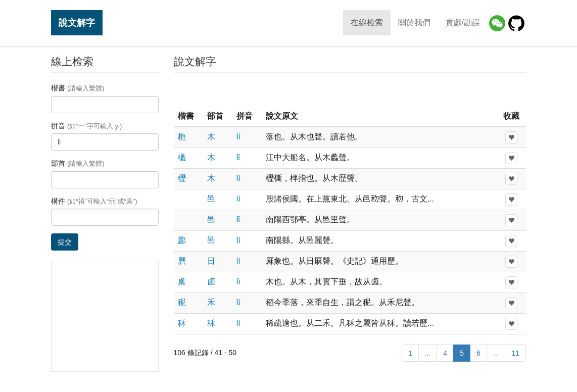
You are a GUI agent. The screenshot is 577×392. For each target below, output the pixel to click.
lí (238, 137)
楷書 (78, 88)
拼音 (86, 126)
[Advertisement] (350, 90)
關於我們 (414, 22)
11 (515, 353)
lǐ (238, 157)
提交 (65, 242)
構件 (94, 201)
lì (238, 178)
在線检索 (367, 22)
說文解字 (77, 22)
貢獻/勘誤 (463, 22)
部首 (78, 163)
